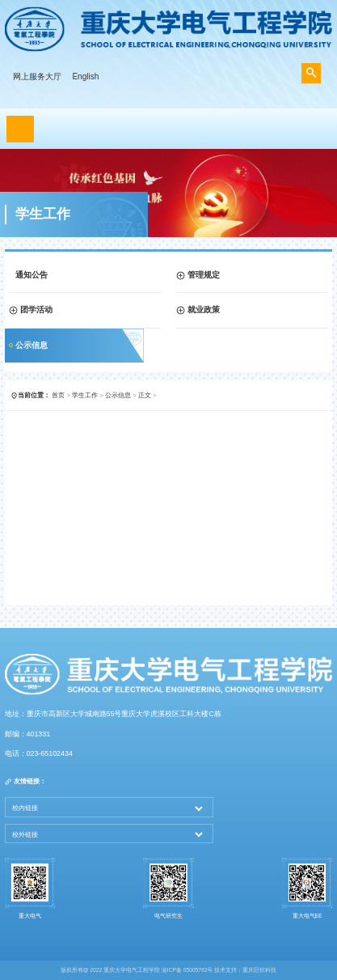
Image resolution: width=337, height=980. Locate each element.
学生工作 (85, 395)
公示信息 (32, 345)
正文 (145, 395)
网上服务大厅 (37, 76)
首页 (58, 395)
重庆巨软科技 (259, 970)
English (85, 76)
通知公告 (32, 275)
